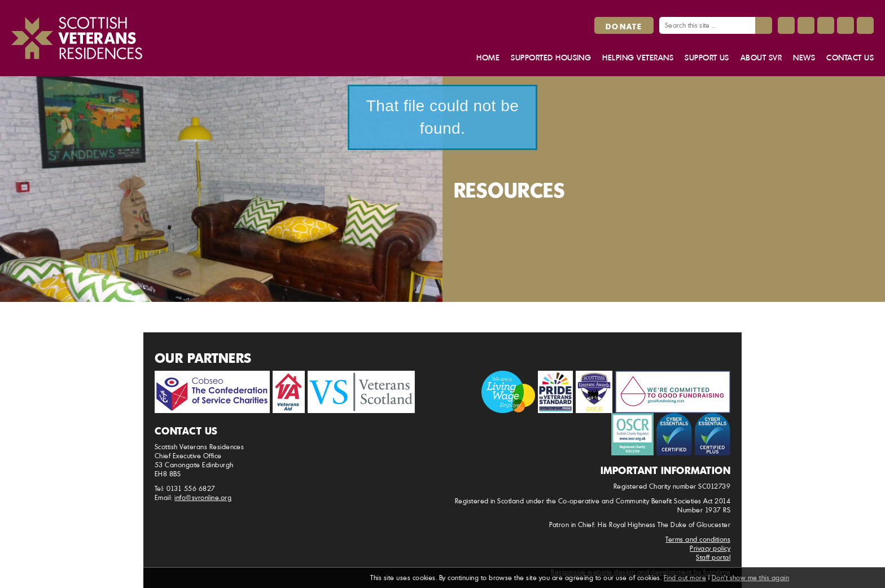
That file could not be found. (443, 117)
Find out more (685, 578)
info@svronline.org (203, 497)
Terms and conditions (698, 539)
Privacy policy (710, 548)
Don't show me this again (751, 578)
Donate (624, 26)
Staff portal (713, 557)
